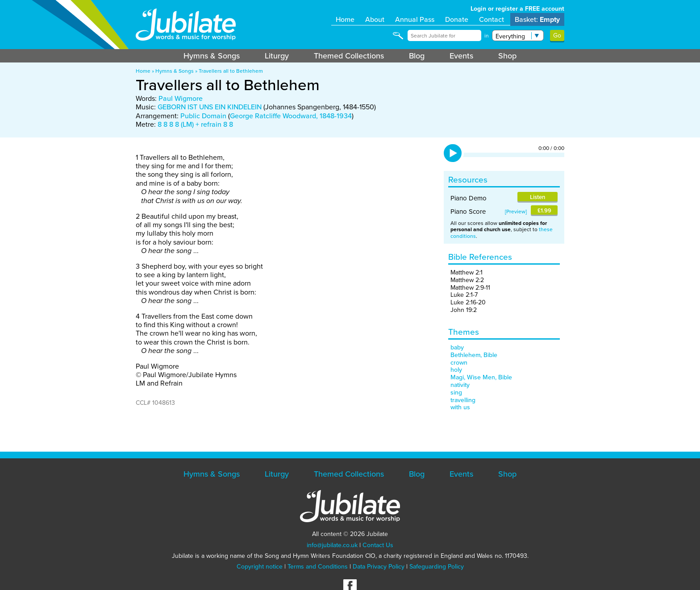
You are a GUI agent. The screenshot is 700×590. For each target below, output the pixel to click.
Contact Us (378, 545)
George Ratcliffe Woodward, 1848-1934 (291, 116)
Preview (516, 212)
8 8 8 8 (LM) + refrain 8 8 (195, 124)
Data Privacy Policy (379, 567)
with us (460, 407)
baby (457, 347)
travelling (463, 400)
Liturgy (277, 56)
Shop (507, 56)
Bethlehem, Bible (474, 355)
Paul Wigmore (181, 98)
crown (459, 363)
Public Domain (203, 116)
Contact (492, 19)
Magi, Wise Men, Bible (481, 377)
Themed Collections (349, 56)
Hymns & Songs (212, 56)
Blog (417, 56)
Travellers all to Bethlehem (231, 71)
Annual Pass (415, 19)
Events (461, 56)
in (487, 36)
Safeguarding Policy (437, 567)
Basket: (537, 19)
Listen (537, 197)
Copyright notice (260, 567)
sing (456, 393)
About (375, 19)
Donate (457, 19)
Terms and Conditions (318, 567)
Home (345, 19)
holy (456, 370)
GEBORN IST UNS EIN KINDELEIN (210, 107)
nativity (460, 385)
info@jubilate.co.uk (332, 545)
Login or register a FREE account (517, 9)
